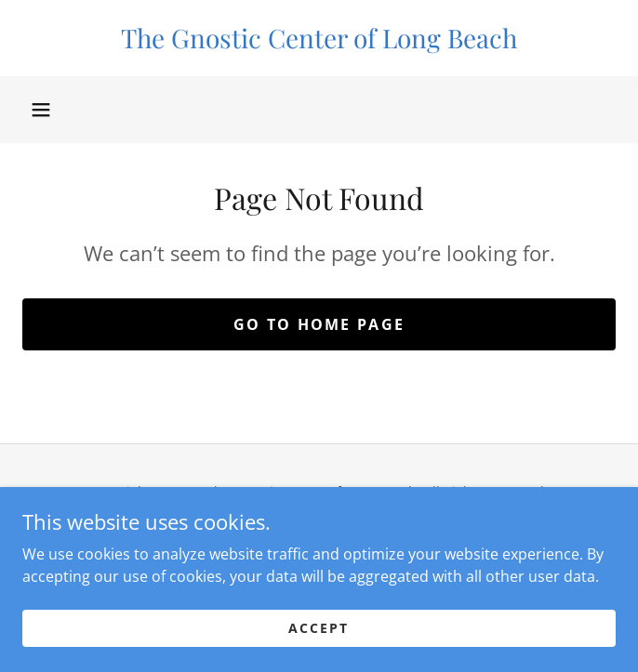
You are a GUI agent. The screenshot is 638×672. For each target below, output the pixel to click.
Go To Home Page (319, 324)
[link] (319, 38)
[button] (41, 110)
